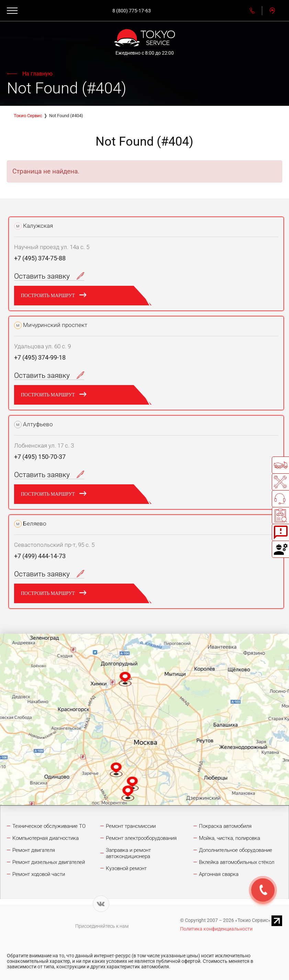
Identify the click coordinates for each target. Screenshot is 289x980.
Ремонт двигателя (34, 850)
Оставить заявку (49, 276)
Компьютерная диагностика (46, 838)
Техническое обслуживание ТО (49, 826)
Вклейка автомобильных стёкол (237, 862)
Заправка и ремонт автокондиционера (128, 853)
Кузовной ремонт (126, 868)
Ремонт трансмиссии (131, 826)
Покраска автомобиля (225, 826)
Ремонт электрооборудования (141, 838)
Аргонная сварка (219, 874)
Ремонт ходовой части (39, 874)
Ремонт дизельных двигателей (49, 862)
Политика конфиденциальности (216, 929)
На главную (37, 74)
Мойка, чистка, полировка (230, 838)
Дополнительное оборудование (236, 850)
